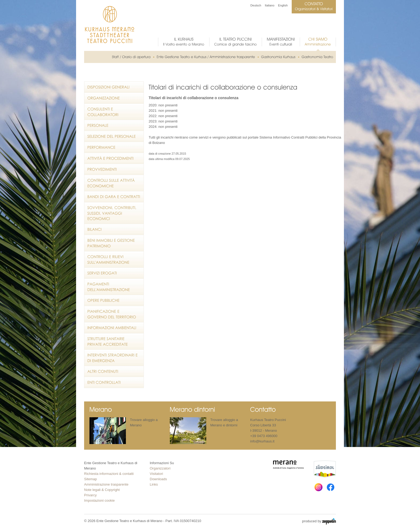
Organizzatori (160, 468)
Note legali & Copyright (102, 490)
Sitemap (91, 479)
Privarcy (90, 495)
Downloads (158, 479)
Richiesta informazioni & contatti (109, 474)
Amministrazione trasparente (106, 484)
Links (154, 484)
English (283, 5)
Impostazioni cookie (99, 500)
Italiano (270, 5)
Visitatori (156, 474)
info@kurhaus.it (262, 441)
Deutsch (256, 5)
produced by (319, 521)
